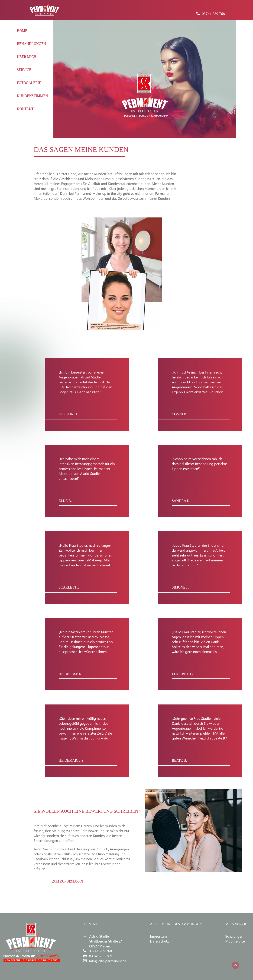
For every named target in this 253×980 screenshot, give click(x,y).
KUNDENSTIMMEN (32, 96)
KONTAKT (25, 109)
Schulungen (234, 936)
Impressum (158, 936)
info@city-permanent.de (108, 961)
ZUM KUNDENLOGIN (67, 881)
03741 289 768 (211, 13)
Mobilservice (235, 941)
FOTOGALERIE (29, 83)
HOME (22, 31)
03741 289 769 (101, 956)
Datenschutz (159, 941)
